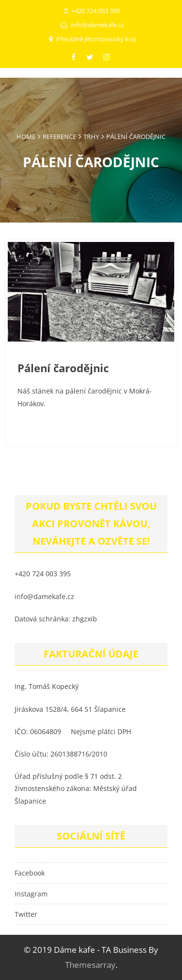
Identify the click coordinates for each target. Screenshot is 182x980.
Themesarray (90, 965)
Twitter (26, 914)
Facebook (30, 873)
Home (26, 137)
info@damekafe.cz (44, 596)
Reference (59, 137)
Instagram (31, 894)
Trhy (91, 137)
